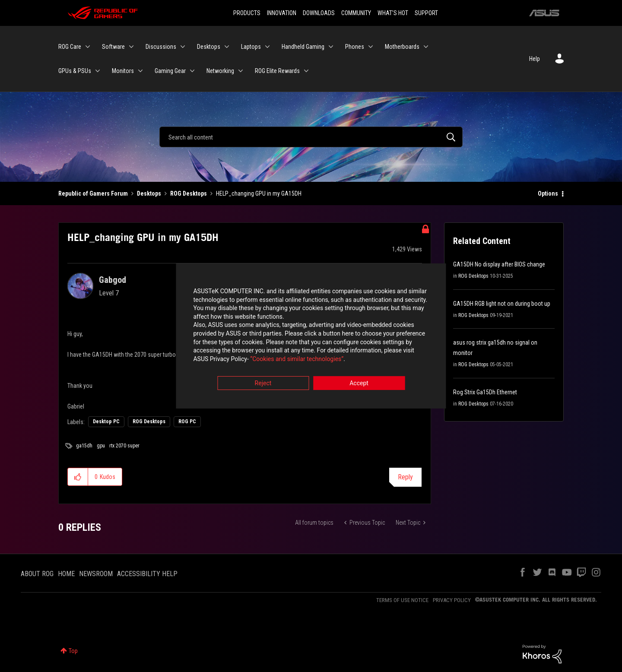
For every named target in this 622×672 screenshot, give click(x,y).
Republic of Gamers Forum (93, 193)
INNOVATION (282, 13)
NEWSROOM (96, 574)
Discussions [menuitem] (161, 47)
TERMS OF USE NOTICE (402, 600)
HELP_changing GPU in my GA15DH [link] (259, 193)
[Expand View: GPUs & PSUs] (98, 71)
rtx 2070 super (124, 446)
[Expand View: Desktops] (227, 47)
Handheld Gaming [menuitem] (303, 47)
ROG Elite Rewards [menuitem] (277, 71)
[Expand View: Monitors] (140, 71)
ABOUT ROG (37, 574)
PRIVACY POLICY (452, 600)
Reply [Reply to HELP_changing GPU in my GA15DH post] (405, 477)
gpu (101, 446)
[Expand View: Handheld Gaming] (331, 47)
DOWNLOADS (319, 13)
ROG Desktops (189, 193)
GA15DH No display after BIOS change (499, 264)
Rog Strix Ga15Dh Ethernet (485, 392)
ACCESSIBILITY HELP (147, 574)
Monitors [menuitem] (123, 71)
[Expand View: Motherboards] (426, 47)
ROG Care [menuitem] (70, 47)
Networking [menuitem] (220, 71)
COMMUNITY (356, 13)
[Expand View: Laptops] (267, 47)
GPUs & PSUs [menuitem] (75, 71)
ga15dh (84, 446)
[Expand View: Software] (131, 47)
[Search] (311, 137)
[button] (78, 477)
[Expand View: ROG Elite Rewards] (306, 71)
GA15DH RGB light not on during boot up (502, 304)
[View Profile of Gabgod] (113, 280)
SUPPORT (426, 13)
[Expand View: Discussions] (183, 47)
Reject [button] (263, 384)
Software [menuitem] (113, 47)
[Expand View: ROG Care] (88, 47)
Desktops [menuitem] (209, 47)
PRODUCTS (247, 13)
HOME (66, 574)
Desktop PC (106, 422)
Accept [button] (359, 384)
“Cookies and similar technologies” (254, 359)
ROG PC (187, 422)
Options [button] (548, 193)
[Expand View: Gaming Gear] (192, 71)
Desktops (149, 193)
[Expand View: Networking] (241, 71)
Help (535, 59)
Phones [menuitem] (355, 47)
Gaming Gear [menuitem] (170, 71)
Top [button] (73, 651)
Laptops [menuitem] (251, 47)
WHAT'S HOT (393, 13)
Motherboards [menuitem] (402, 47)
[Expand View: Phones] (371, 47)
